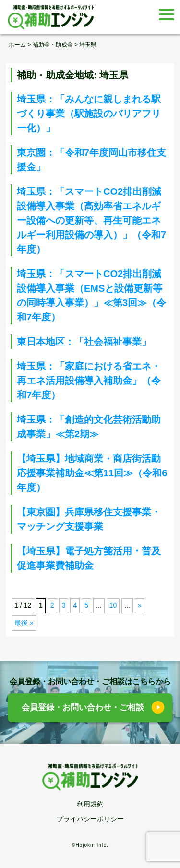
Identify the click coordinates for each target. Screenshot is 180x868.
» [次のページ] (140, 605)
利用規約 (90, 804)
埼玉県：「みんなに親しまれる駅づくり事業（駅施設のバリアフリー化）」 (89, 114)
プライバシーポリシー (90, 819)
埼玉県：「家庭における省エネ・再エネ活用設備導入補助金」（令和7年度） (89, 381)
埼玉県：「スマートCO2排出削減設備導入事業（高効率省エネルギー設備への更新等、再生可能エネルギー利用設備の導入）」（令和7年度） (91, 220)
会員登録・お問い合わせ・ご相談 (83, 708)
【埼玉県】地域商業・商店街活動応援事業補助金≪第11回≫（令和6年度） (92, 473)
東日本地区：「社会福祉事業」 (84, 342)
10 (113, 605)
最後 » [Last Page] (24, 623)
